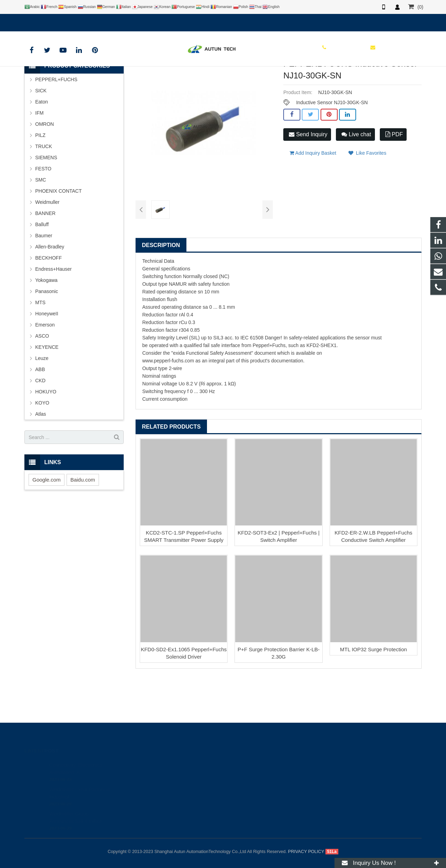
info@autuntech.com (101, 21)
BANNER (45, 255)
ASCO (42, 378)
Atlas (41, 456)
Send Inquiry (308, 176)
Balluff (42, 266)
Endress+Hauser (53, 311)
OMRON (45, 166)
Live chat (356, 176)
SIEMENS (46, 199)
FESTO (43, 210)
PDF (394, 176)
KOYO (42, 445)
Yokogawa (46, 322)
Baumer (44, 277)
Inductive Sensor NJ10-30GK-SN (332, 144)
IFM (39, 155)
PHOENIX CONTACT (59, 233)
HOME (121, 82)
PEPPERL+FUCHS (179, 82)
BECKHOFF (48, 300)
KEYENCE (47, 389)
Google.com (47, 521)
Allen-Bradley (50, 289)
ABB (40, 411)
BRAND (145, 82)
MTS (40, 344)
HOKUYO (46, 433)
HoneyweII (47, 355)
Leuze (42, 400)
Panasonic (47, 333)
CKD (40, 422)
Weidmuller (47, 244)
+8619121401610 (49, 21)
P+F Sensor (218, 82)
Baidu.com (83, 521)
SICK (41, 132)
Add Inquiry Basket (313, 192)
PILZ (40, 177)
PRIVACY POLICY (306, 852)
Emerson (45, 367)
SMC (41, 222)
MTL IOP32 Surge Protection (374, 691)
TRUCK (44, 188)
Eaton (42, 144)
